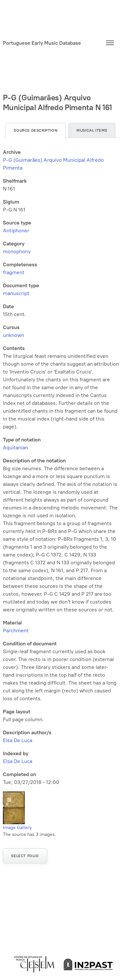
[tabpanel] (61, 467)
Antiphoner (16, 231)
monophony (17, 251)
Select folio (25, 856)
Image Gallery (17, 828)
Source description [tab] (36, 130)
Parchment (16, 631)
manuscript (16, 293)
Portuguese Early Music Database (42, 43)
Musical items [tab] (92, 130)
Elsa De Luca (18, 740)
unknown (14, 335)
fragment (14, 272)
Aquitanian (15, 448)
